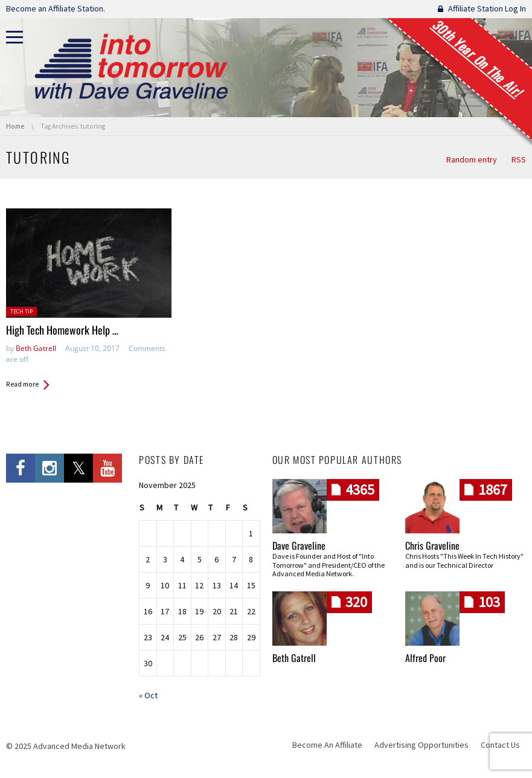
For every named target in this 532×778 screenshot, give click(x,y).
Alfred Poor (425, 658)
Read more (22, 384)
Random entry (472, 159)
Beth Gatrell (36, 348)
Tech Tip (21, 311)
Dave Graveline (299, 545)
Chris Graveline (432, 545)
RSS (519, 159)
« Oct (148, 695)
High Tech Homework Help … (62, 330)
